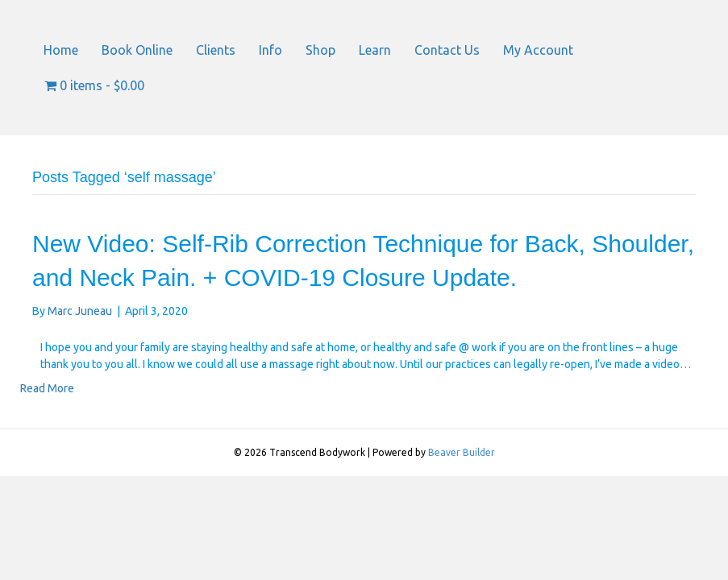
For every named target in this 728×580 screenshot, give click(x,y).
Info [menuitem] (270, 50)
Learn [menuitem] (375, 50)
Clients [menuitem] (216, 50)
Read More (47, 388)
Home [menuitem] (61, 50)
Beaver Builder (462, 452)
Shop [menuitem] (320, 50)
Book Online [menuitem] (137, 50)
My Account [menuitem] (538, 50)
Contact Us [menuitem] (447, 50)
